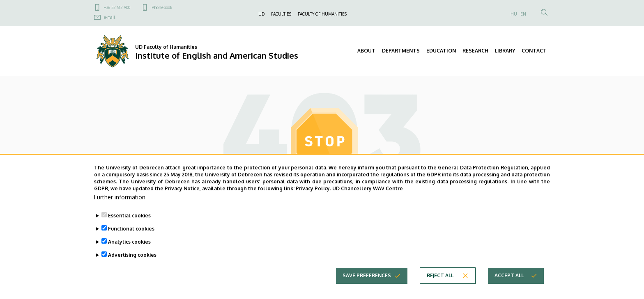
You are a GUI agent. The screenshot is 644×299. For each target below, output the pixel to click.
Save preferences (367, 289)
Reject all (440, 289)
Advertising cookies (132, 268)
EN (523, 14)
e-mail (109, 17)
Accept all (509, 289)
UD (261, 14)
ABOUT (366, 51)
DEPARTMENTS (401, 51)
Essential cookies (129, 229)
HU (514, 14)
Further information (120, 210)
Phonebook (162, 7)
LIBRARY (505, 51)
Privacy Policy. (313, 201)
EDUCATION (441, 51)
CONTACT (534, 51)
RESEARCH (475, 51)
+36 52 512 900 (117, 7)
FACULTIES (281, 14)
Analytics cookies (129, 255)
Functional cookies (131, 242)
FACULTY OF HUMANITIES (322, 14)
